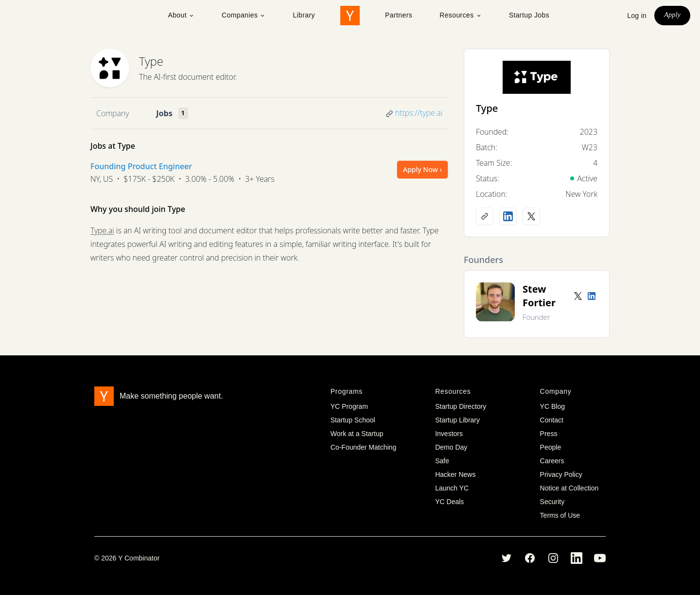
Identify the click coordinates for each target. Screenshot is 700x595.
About (181, 15)
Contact (552, 420)
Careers (552, 461)
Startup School (353, 420)
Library (304, 15)
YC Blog (552, 406)
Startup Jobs (529, 15)
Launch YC (452, 488)
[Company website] (485, 216)
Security (552, 502)
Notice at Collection (569, 488)
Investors (449, 434)
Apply (672, 15)
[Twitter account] (578, 296)
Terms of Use (560, 515)
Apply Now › (422, 169)
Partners (399, 15)
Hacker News (455, 474)
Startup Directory (461, 406)
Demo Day (451, 447)
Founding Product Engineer (141, 166)
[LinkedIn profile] (508, 216)
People (551, 447)
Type (151, 61)
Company (113, 113)
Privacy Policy (561, 474)
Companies (244, 15)
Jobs (164, 113)
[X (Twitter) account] (531, 216)
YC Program (349, 406)
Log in (637, 16)
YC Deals (449, 502)
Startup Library (457, 420)
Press (549, 434)
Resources (461, 15)
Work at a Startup (357, 434)
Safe (442, 461)
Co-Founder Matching (363, 447)
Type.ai (102, 230)
